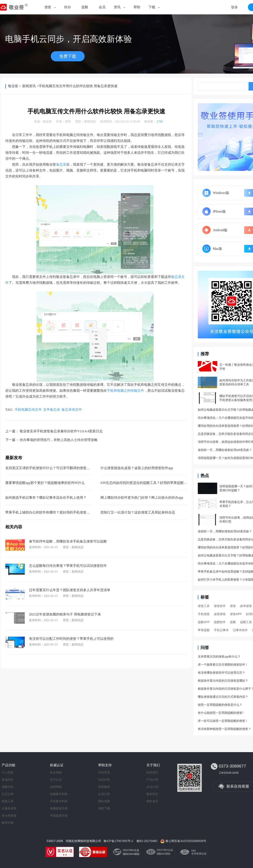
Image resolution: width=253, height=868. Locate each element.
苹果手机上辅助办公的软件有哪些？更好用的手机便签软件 (49, 512)
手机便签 (204, 614)
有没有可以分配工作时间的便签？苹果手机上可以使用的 (71, 639)
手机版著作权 (59, 816)
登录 (234, 7)
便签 (48, 7)
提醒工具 (246, 622)
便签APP (236, 614)
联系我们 (152, 772)
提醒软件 (220, 622)
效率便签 (246, 606)
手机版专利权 (59, 801)
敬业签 (13, 86)
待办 (67, 7)
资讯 (117, 7)
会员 (102, 7)
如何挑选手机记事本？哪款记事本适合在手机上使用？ (46, 498)
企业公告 (104, 794)
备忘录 (61, 164)
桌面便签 (220, 614)
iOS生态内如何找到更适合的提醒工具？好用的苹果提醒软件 (145, 483)
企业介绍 (152, 787)
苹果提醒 (204, 630)
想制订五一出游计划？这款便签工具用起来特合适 (138, 512)
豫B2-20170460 (147, 841)
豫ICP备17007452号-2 (118, 841)
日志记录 (8, 794)
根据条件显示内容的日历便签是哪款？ (223, 681)
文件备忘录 (52, 410)
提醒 (85, 7)
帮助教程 (104, 787)
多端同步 (8, 780)
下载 (152, 7)
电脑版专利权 (59, 794)
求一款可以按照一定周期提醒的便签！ (223, 721)
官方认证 (56, 780)
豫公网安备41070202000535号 (186, 841)
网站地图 (104, 801)
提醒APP (204, 622)
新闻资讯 (29, 86)
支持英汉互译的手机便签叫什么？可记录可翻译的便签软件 (49, 468)
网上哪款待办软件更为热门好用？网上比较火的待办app (142, 498)
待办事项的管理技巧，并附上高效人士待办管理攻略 (59, 440)
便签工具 (204, 606)
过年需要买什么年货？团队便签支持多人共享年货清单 (70, 590)
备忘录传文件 (72, 410)
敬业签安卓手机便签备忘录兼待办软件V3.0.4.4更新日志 (61, 431)
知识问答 (104, 780)
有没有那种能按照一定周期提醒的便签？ (224, 729)
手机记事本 (221, 630)
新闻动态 (90, 122)
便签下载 (104, 808)
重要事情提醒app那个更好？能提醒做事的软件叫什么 (45, 483)
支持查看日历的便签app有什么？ (219, 657)
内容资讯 (104, 772)
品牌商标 (56, 787)
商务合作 (152, 801)
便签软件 (220, 606)
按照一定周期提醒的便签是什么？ (220, 705)
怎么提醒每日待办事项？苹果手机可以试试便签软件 (68, 566)
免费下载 (68, 56)
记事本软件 (240, 630)
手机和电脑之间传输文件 (125, 391)
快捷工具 (8, 801)
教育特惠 (8, 823)
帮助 (137, 7)
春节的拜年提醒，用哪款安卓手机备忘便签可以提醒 (68, 541)
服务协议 (152, 794)
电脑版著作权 (59, 808)
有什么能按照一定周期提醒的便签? (221, 713)
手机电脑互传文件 (28, 410)
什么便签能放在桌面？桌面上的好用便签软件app (137, 468)
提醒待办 (8, 787)
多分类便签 (9, 816)
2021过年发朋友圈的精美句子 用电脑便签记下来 (65, 614)
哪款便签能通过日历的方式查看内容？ (223, 697)
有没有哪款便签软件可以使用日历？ (221, 673)
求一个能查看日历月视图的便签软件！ (223, 665)
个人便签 (8, 772)
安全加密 (56, 772)
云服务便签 (9, 808)
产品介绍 (152, 780)
